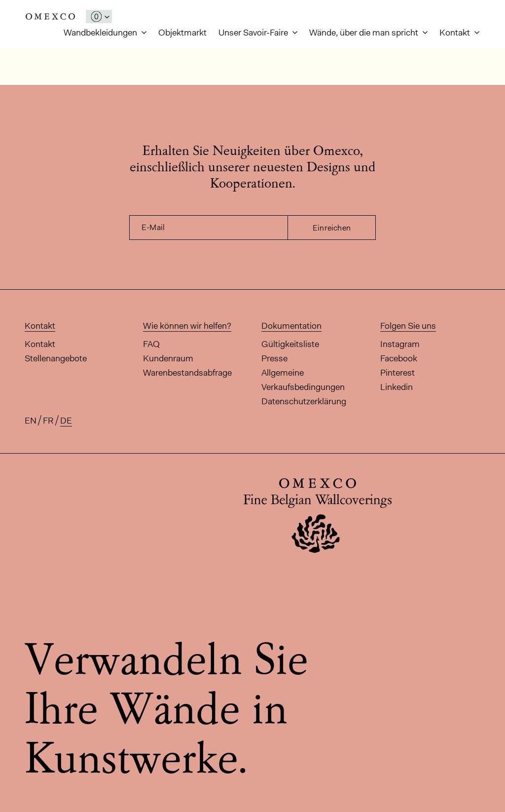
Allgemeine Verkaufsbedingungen (303, 380)
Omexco (50, 17)
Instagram (400, 344)
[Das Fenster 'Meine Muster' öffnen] (99, 17)
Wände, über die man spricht (365, 33)
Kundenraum (168, 358)
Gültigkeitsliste (290, 344)
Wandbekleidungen (101, 33)
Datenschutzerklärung (304, 401)
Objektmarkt (182, 33)
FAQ (151, 344)
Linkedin (397, 387)
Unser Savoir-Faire (254, 33)
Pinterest (397, 373)
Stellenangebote (56, 358)
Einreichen (332, 228)
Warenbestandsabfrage (187, 373)
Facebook (399, 358)
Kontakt (456, 33)
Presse (274, 358)
